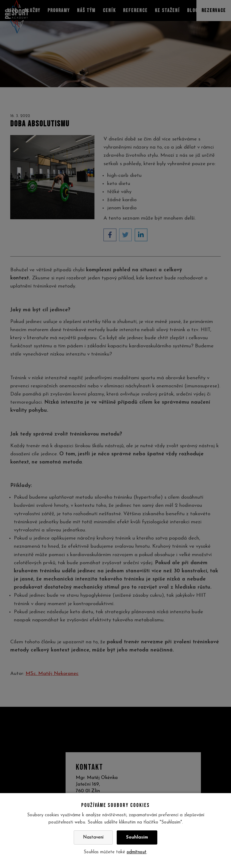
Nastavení (93, 837)
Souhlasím (137, 837)
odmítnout (137, 852)
